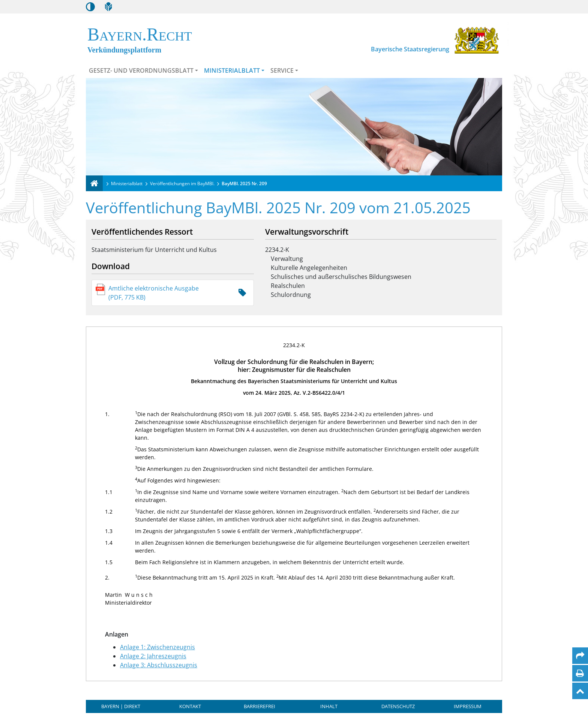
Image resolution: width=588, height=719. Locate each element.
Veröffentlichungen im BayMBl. (182, 183)
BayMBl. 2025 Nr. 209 (244, 183)
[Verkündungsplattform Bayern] (94, 183)
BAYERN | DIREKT (121, 706)
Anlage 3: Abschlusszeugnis (159, 665)
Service (282, 70)
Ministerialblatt (232, 70)
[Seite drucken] (580, 673)
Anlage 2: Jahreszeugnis (153, 656)
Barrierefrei (259, 706)
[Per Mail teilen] (580, 656)
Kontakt (190, 706)
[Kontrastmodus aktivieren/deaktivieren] (90, 7)
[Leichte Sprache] (108, 7)
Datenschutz (398, 706)
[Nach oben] (580, 691)
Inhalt (329, 706)
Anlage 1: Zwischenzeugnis (157, 647)
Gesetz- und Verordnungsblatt (141, 70)
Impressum (468, 706)
